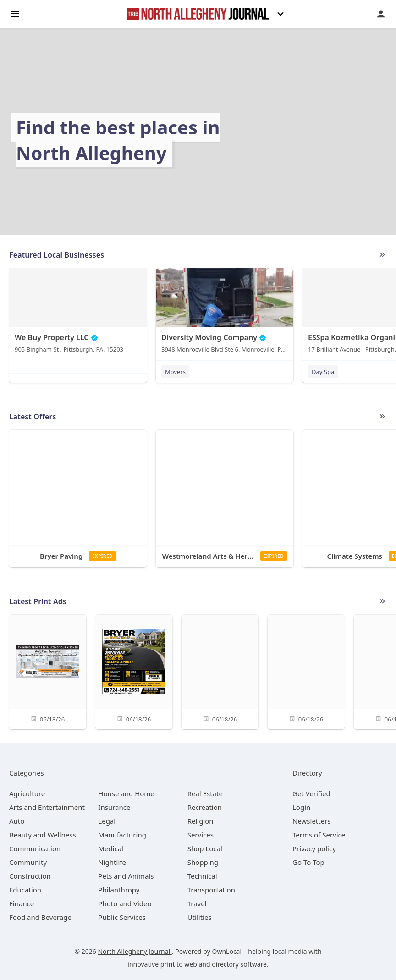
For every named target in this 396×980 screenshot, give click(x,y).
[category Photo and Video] (125, 903)
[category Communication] (35, 848)
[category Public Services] (122, 917)
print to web (179, 964)
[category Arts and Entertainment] (47, 807)
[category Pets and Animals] (126, 876)
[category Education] (25, 890)
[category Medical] (111, 848)
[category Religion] (201, 821)
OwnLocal (227, 951)
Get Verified (311, 793)
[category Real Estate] (205, 793)
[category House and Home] (126, 793)
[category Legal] (107, 821)
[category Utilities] (200, 917)
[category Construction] (30, 876)
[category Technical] (202, 876)
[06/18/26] (48, 671)
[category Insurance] (114, 807)
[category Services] (201, 835)
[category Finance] (22, 903)
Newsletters (312, 821)
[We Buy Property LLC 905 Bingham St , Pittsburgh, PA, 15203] (78, 313)
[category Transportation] (211, 890)
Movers (175, 372)
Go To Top (308, 862)
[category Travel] (197, 903)
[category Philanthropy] (119, 890)
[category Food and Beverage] (40, 917)
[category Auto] (17, 821)
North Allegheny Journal (135, 951)
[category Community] (28, 862)
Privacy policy (314, 848)
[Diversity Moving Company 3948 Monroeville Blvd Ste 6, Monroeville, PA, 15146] (225, 313)
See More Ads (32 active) (382, 601)
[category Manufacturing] (122, 835)
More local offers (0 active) (382, 417)
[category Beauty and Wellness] (43, 835)
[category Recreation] (205, 807)
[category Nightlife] (112, 862)
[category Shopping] (203, 862)
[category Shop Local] (205, 848)
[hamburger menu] (15, 13)
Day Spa (323, 372)
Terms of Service (319, 835)
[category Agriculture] (27, 793)
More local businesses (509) (382, 255)
